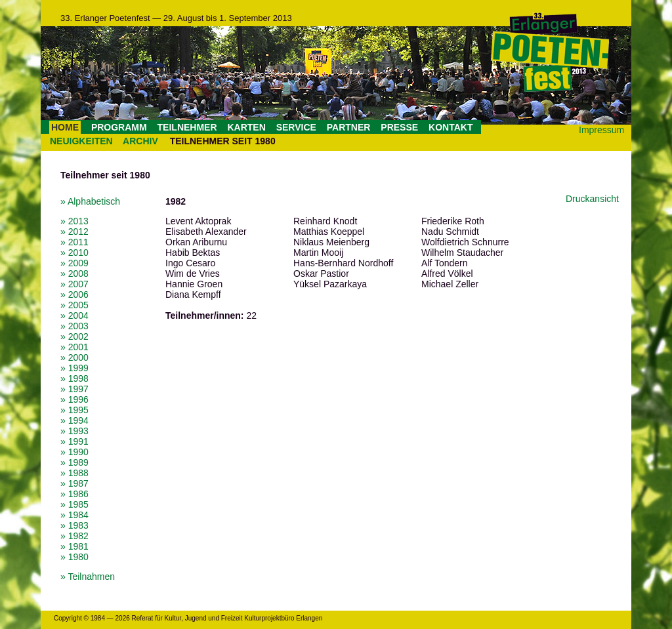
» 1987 (74, 483)
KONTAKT (451, 127)
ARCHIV (140, 141)
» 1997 (74, 389)
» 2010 (74, 253)
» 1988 (74, 473)
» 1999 (74, 368)
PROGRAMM (119, 127)
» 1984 (74, 515)
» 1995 (74, 410)
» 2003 (74, 326)
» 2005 (74, 305)
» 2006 (74, 294)
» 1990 (74, 452)
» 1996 (74, 399)
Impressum (601, 130)
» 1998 (74, 378)
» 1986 (74, 494)
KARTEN (246, 127)
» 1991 (74, 441)
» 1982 (74, 536)
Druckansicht (592, 199)
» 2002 (74, 336)
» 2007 (74, 284)
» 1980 (74, 557)
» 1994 (74, 420)
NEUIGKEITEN (81, 141)
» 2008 (74, 274)
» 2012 (74, 232)
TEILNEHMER (187, 127)
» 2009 (74, 263)
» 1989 (74, 462)
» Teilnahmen (88, 577)
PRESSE (399, 127)
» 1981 (74, 546)
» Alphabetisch (90, 201)
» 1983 (74, 525)
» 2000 (74, 357)
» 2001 (74, 347)
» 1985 (74, 504)
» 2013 (74, 221)
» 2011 (74, 242)
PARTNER (349, 127)
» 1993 (74, 431)
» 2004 (74, 315)
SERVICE (296, 127)
